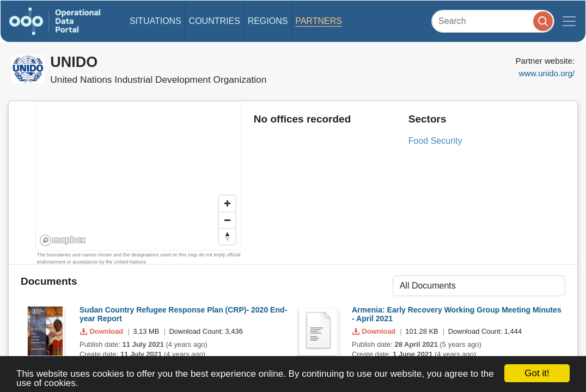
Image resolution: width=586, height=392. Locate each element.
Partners (319, 21)
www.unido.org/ (547, 73)
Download (103, 331)
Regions (268, 21)
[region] (139, 176)
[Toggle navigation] (569, 21)
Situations (155, 21)
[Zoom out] (227, 220)
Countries (215, 21)
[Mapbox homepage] (63, 240)
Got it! (537, 373)
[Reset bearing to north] (227, 236)
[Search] (493, 21)
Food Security (435, 141)
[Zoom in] (227, 204)
